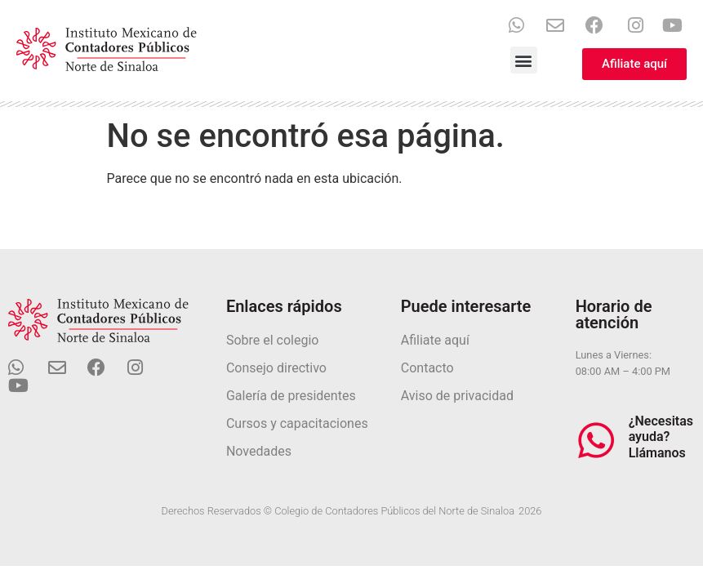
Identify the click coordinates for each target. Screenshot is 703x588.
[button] (524, 60)
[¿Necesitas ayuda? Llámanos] (596, 440)
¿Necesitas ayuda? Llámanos (661, 437)
